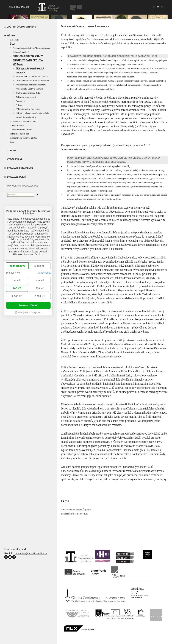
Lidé (12, 142)
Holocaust (15, 40)
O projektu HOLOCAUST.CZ (23, 186)
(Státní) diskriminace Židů (28, 93)
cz (154, 7)
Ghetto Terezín (17, 126)
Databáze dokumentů (20, 168)
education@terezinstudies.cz (31, 553)
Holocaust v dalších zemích (25, 121)
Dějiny (11, 36)
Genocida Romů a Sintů (21, 130)
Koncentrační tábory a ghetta (23, 138)
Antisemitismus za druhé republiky (32, 76)
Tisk (65, 501)
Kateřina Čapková (83, 510)
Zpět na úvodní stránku (22, 27)
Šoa (12, 44)
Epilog (19, 105)
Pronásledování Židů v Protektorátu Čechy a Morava (28, 60)
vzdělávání (14, 159)
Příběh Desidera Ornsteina (28, 109)
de (162, 7)
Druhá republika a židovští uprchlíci (32, 81)
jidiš (74, 245)
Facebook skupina (15, 549)
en (158, 7)
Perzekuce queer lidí (19, 134)
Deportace (20, 101)
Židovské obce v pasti (26, 97)
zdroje (12, 151)
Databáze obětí (16, 177)
